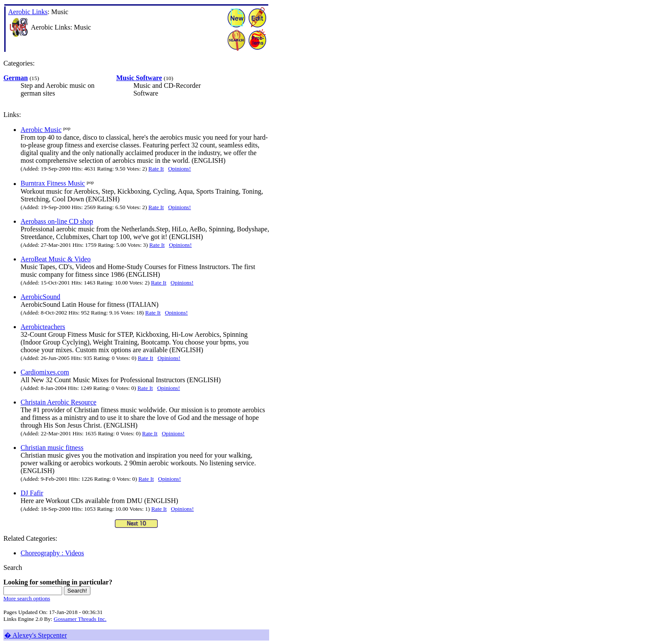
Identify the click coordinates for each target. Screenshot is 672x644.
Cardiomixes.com (45, 372)
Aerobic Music (41, 130)
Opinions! (179, 169)
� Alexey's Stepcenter (36, 635)
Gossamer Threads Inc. (80, 619)
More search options (27, 598)
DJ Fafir (32, 493)
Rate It (156, 169)
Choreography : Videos (52, 553)
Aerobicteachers (43, 327)
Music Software (139, 78)
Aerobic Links (28, 12)
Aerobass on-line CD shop (57, 221)
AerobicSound (40, 297)
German (16, 78)
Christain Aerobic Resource (58, 402)
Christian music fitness (52, 448)
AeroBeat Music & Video (56, 259)
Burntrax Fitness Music (53, 184)
